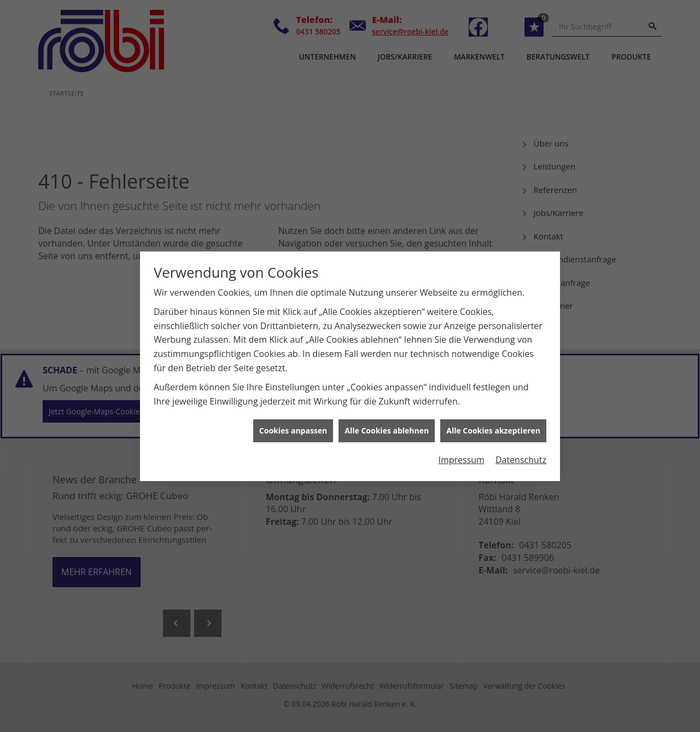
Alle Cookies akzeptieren (493, 424)
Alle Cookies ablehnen (387, 424)
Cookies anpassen (293, 424)
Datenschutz (521, 453)
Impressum (461, 453)
